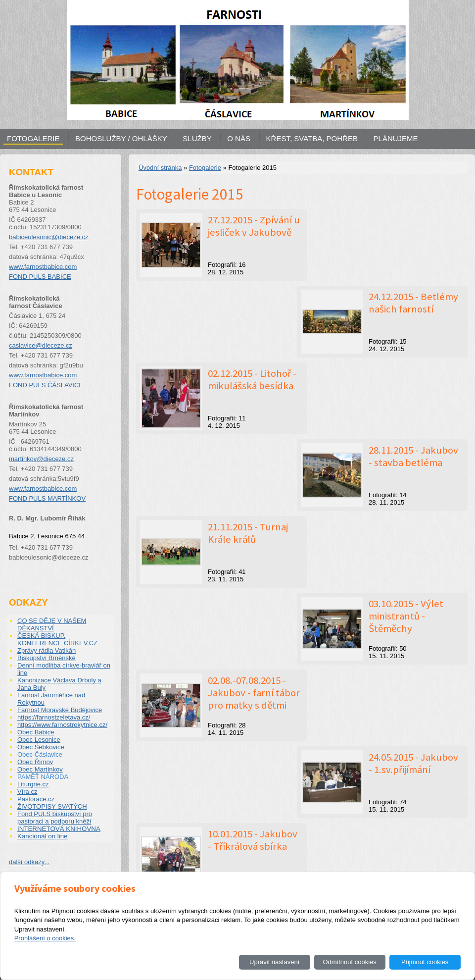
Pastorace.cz (36, 799)
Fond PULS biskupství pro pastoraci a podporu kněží (55, 818)
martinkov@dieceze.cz (41, 459)
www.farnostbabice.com (43, 267)
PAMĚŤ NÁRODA (43, 777)
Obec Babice (36, 732)
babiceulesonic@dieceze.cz (49, 237)
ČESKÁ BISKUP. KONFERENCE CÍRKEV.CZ (57, 639)
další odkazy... (29, 862)
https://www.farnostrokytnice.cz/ (62, 725)
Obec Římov (35, 762)
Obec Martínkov (40, 769)
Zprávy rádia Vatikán (47, 650)
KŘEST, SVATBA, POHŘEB (312, 138)
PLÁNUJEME (396, 138)
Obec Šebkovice (41, 747)
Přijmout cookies (425, 962)
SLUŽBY (197, 138)
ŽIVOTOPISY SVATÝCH (52, 806)
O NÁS (239, 138)
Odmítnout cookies (349, 962)
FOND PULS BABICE (40, 277)
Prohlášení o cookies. (45, 938)
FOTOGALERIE (33, 138)
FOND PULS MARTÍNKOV (47, 498)
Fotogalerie (205, 168)
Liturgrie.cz (33, 784)
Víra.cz (27, 792)
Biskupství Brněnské (47, 658)
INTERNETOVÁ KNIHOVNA (59, 829)
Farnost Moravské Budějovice (60, 710)
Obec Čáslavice (40, 754)
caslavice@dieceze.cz (41, 345)
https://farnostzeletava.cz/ (54, 717)
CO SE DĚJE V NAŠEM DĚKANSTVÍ (52, 624)
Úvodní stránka (160, 168)
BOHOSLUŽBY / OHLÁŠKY (121, 138)
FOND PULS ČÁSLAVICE (46, 385)
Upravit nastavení (274, 962)
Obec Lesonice (39, 740)
